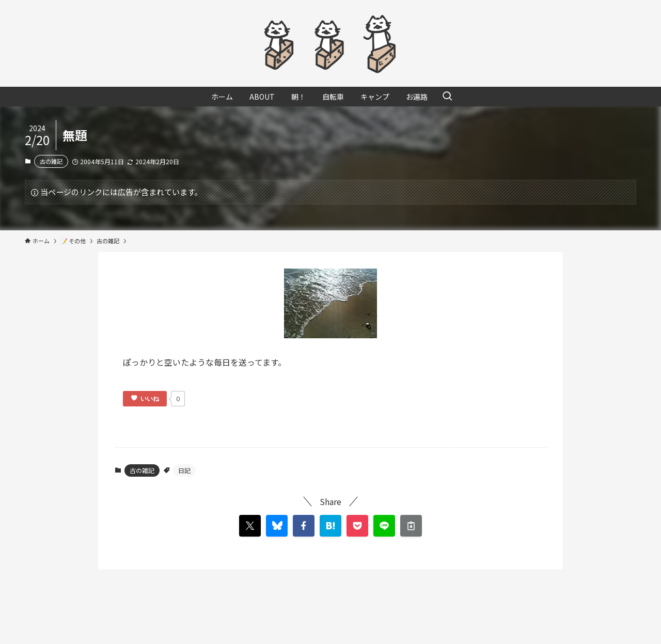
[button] (304, 526)
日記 (184, 470)
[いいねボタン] (145, 399)
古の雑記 (51, 161)
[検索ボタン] (447, 97)
